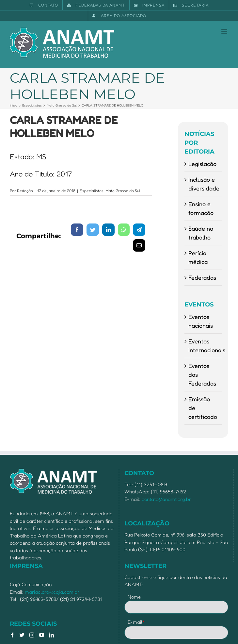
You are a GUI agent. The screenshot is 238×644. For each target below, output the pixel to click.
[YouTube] (42, 635)
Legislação (202, 164)
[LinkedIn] (51, 635)
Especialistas (92, 191)
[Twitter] (22, 635)
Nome (134, 597)
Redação (25, 191)
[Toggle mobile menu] (225, 31)
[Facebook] (12, 635)
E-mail (136, 622)
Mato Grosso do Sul (123, 191)
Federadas (202, 277)
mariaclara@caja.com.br (52, 592)
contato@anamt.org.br (166, 499)
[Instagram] (32, 635)
